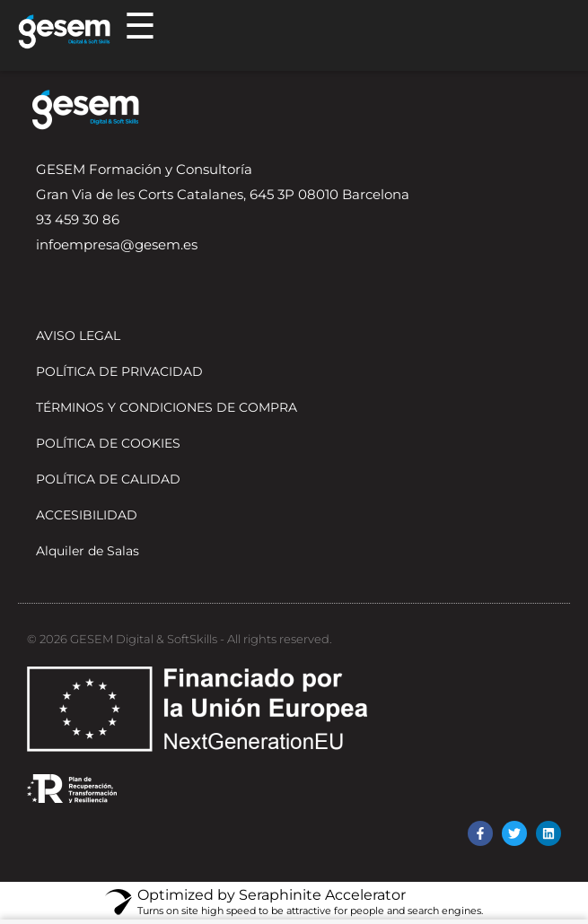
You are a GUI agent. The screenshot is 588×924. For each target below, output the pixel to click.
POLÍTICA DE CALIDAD (108, 479)
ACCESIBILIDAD (87, 515)
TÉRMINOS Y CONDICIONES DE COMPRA (167, 407)
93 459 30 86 (78, 219)
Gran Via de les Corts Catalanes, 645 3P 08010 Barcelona (223, 194)
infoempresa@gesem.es (117, 244)
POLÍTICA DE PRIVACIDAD (119, 371)
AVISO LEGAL (78, 336)
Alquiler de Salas (88, 551)
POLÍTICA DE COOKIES (108, 443)
